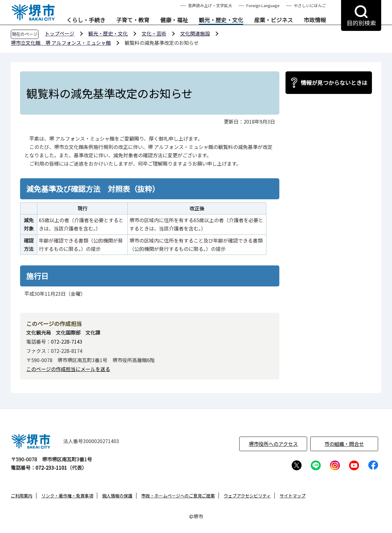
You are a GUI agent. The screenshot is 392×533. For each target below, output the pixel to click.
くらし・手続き (86, 20)
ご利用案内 (22, 496)
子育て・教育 (133, 20)
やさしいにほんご (310, 5)
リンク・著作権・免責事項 (67, 496)
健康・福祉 (174, 20)
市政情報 (315, 20)
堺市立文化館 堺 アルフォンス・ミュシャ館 (61, 43)
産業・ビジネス (273, 20)
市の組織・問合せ (344, 444)
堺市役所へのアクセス (273, 444)
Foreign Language (263, 5)
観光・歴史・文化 (221, 20)
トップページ (60, 33)
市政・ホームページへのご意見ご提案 (178, 496)
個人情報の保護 (117, 496)
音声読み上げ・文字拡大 (210, 5)
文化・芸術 (154, 33)
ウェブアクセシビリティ (247, 496)
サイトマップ (293, 496)
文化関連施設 (195, 33)
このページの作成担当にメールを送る (68, 369)
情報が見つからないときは (334, 82)
